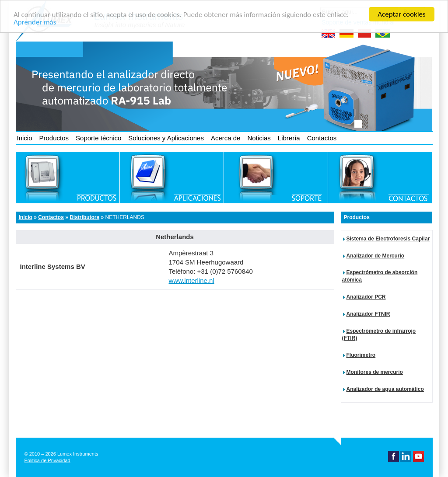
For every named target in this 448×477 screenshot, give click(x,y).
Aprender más (35, 22)
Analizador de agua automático (385, 389)
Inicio (25, 138)
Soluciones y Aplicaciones (166, 138)
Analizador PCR (366, 297)
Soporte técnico (98, 138)
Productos (54, 138)
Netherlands (125, 217)
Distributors (84, 217)
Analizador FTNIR (368, 314)
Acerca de (226, 138)
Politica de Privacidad (47, 460)
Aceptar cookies (401, 14)
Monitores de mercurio (375, 372)
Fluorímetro (361, 355)
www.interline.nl (192, 280)
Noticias (259, 138)
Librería (289, 138)
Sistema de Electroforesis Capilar (388, 239)
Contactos (322, 138)
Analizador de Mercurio (376, 256)
